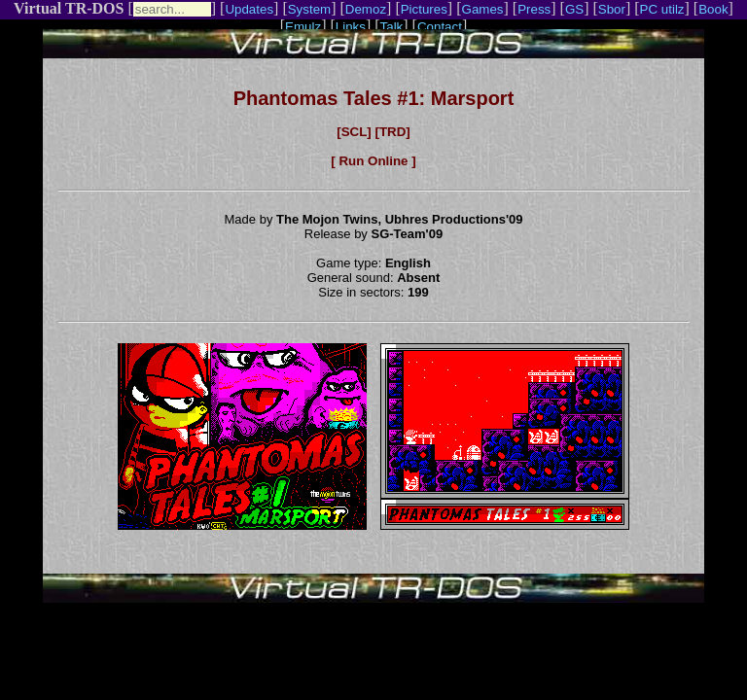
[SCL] (354, 132)
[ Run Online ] (373, 161)
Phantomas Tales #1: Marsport (374, 98)
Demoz (366, 9)
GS (574, 9)
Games (483, 9)
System (309, 9)
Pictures (424, 9)
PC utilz (662, 9)
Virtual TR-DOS (69, 8)
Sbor (612, 9)
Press (534, 9)
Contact (440, 27)
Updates (249, 9)
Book (713, 9)
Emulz (303, 27)
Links (351, 27)
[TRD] (392, 132)
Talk (392, 27)
